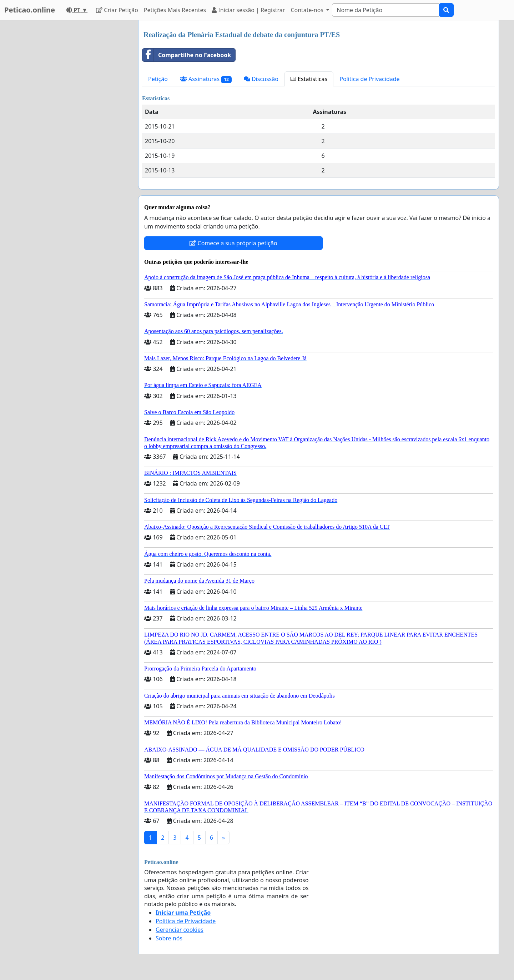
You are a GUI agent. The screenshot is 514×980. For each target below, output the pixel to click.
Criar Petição (117, 10)
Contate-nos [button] (308, 10)
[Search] (385, 10)
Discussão (261, 79)
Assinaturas (206, 79)
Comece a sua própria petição (233, 243)
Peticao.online (30, 10)
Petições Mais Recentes (175, 10)
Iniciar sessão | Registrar (248, 10)
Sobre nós (169, 938)
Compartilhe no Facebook (187, 55)
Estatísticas (309, 79)
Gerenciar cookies (180, 930)
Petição (158, 79)
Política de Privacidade (369, 79)
